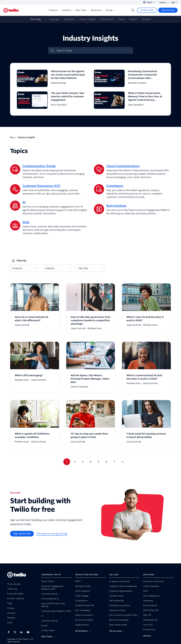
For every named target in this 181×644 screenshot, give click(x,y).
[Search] (133, 10)
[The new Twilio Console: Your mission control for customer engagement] (52, 100)
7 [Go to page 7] (114, 462)
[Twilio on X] (16, 632)
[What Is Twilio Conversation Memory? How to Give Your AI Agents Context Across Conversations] (129, 100)
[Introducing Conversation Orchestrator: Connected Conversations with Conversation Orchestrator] (129, 78)
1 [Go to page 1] (67, 462)
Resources (97, 10)
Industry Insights (87, 19)
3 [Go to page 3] (83, 462)
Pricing (110, 10)
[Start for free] (168, 10)
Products (54, 10)
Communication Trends (39, 166)
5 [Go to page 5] (99, 462)
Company (146, 19)
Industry (57, 268)
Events (121, 19)
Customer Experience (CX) (41, 186)
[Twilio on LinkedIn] (22, 632)
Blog (12, 137)
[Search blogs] (93, 50)
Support (164, 2)
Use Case (90, 268)
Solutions (68, 10)
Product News (107, 19)
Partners (133, 19)
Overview (55, 19)
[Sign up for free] (22, 534)
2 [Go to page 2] (75, 462)
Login (174, 2)
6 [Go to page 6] (106, 462)
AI (24, 202)
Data (26, 222)
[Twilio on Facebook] (9, 632)
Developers (69, 19)
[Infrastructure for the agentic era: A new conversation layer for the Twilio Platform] (52, 78)
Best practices (116, 206)
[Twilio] (11, 10)
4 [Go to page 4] (90, 462)
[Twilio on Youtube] (29, 632)
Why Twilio (82, 10)
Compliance (115, 186)
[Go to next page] (122, 462)
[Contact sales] (147, 10)
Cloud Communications (123, 166)
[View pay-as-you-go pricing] (52, 534)
